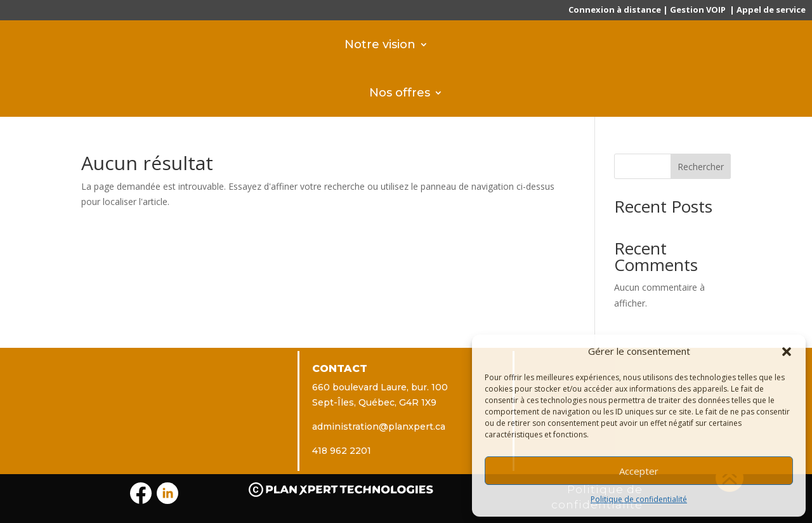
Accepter (639, 471)
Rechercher (701, 167)
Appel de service (771, 10)
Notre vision (380, 44)
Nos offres (400, 92)
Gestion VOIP (698, 10)
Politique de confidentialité (639, 499)
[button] (787, 352)
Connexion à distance (615, 10)
